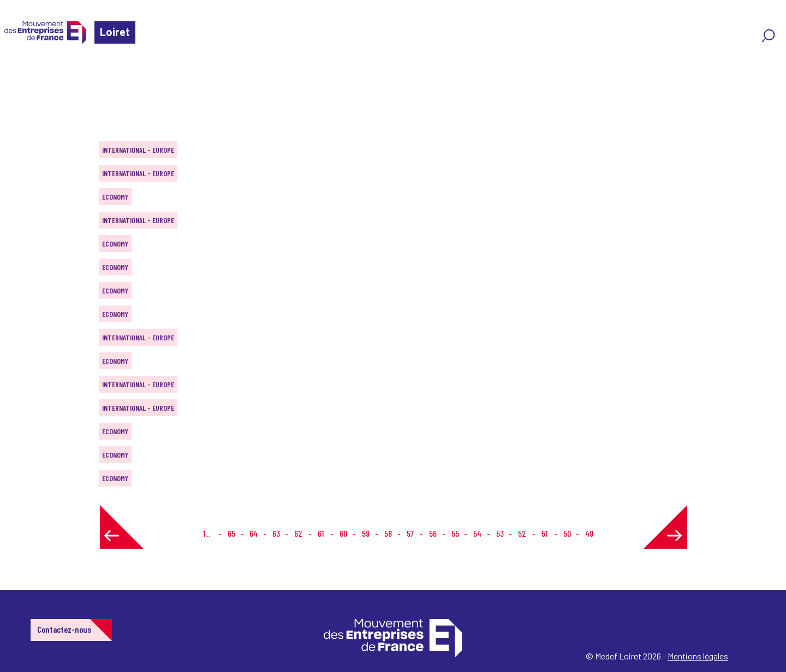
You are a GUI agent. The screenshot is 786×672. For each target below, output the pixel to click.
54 (477, 533)
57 (410, 533)
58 (388, 533)
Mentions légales (698, 656)
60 (343, 533)
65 (231, 533)
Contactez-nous (64, 629)
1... (207, 533)
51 (544, 533)
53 (500, 533)
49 (589, 533)
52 (522, 533)
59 (366, 533)
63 (276, 533)
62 (298, 533)
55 (455, 533)
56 (433, 533)
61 (321, 533)
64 (254, 533)
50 (567, 533)
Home (24, 73)
